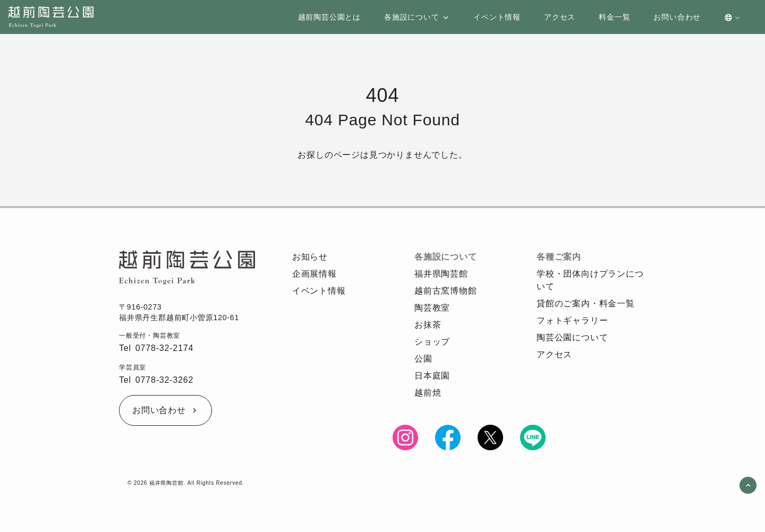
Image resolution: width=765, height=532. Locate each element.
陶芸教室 (432, 308)
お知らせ (310, 257)
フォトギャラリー (572, 320)
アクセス (554, 354)
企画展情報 (314, 274)
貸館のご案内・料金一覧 (586, 303)
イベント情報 (319, 291)
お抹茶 (428, 325)
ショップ (432, 342)
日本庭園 (432, 376)
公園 (423, 359)
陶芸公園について (572, 337)
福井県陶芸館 (441, 274)
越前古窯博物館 (446, 291)
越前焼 (428, 393)
